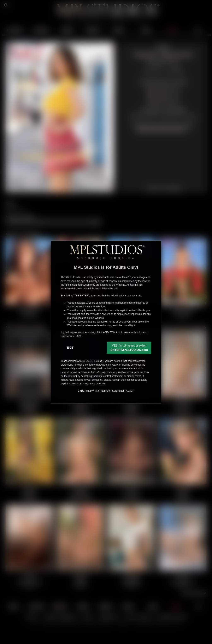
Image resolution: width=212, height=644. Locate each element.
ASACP (130, 391)
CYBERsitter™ (86, 391)
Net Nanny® (103, 391)
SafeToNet (118, 391)
